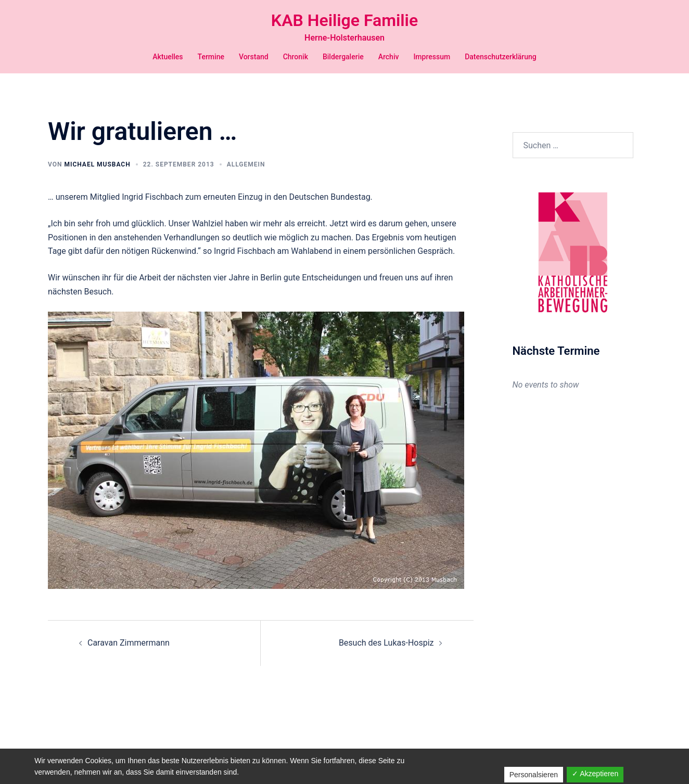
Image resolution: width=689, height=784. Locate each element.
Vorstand (254, 57)
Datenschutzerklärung (501, 57)
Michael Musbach (97, 164)
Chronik (296, 57)
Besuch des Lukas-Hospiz (386, 643)
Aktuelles (168, 57)
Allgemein (246, 164)
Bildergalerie (343, 57)
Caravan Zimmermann (129, 643)
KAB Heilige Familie (344, 20)
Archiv (389, 57)
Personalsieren (534, 775)
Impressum (432, 57)
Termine (211, 57)
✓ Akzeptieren (595, 774)
